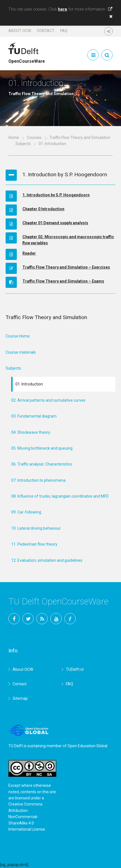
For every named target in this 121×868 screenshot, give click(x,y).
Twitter (28, 619)
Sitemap (20, 698)
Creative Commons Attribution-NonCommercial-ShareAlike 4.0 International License (27, 817)
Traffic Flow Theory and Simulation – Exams (63, 281)
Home (14, 138)
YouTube (56, 619)
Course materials (21, 352)
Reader (29, 253)
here (63, 9)
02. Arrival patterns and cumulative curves (48, 400)
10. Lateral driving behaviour (36, 528)
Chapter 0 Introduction (43, 209)
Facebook (14, 619)
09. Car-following (26, 512)
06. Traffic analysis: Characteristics (42, 464)
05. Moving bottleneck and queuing (42, 448)
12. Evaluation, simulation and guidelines (47, 560)
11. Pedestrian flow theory (34, 544)
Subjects (23, 144)
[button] (110, 16)
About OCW (20, 31)
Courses (34, 138)
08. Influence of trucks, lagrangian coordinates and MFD (60, 496)
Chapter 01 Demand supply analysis (55, 223)
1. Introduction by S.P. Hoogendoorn (56, 195)
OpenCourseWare (27, 59)
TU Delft (70, 619)
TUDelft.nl (75, 669)
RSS (42, 619)
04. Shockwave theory (31, 432)
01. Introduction (29, 384)
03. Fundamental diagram (34, 416)
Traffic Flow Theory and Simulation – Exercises (66, 267)
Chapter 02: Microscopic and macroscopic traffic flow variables (68, 240)
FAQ (64, 31)
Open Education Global (87, 746)
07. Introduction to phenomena (38, 480)
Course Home (18, 336)
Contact (46, 31)
